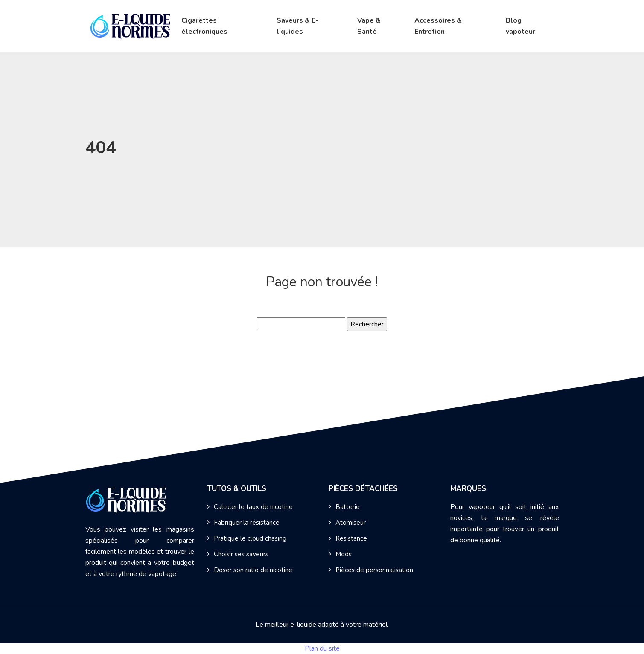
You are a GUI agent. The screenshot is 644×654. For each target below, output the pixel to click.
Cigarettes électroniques (204, 26)
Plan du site (322, 648)
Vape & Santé (369, 26)
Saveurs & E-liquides (297, 26)
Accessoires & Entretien (438, 26)
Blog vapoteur (520, 26)
